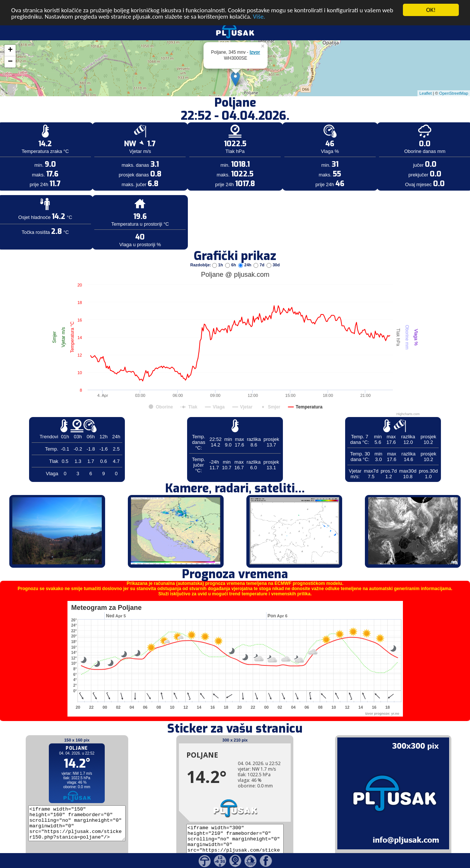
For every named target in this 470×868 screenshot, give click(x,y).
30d (273, 254)
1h (218, 254)
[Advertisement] (57, 122)
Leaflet (425, 82)
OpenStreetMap (454, 82)
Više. (259, 6)
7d (259, 254)
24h (245, 254)
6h (231, 254)
